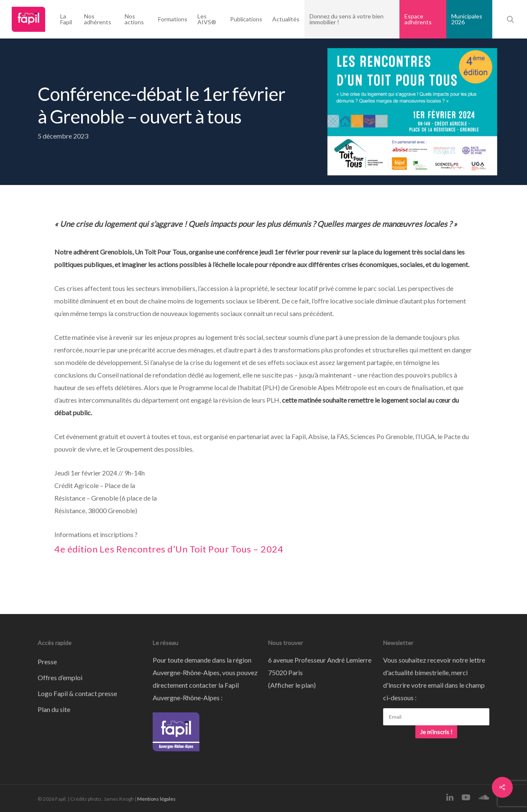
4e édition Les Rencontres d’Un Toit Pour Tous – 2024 (169, 549)
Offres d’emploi (60, 677)
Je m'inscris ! (436, 732)
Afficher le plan (292, 685)
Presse (47, 662)
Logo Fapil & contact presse (77, 693)
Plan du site (54, 709)
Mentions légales (156, 799)
